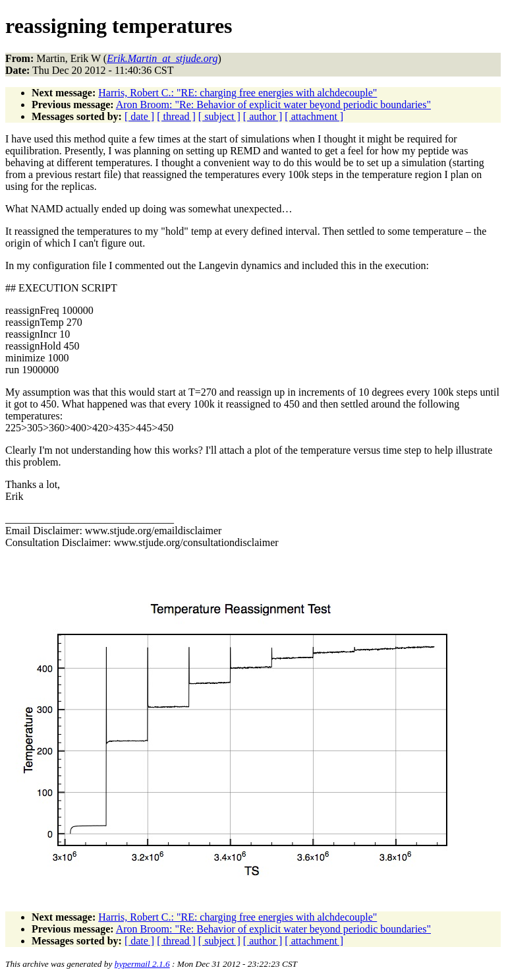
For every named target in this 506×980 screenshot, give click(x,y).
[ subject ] (219, 116)
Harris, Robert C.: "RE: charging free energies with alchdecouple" (238, 93)
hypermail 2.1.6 (142, 964)
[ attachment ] (314, 116)
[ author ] (263, 116)
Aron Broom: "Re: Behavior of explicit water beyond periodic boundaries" (273, 105)
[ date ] (139, 116)
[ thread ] (176, 116)
